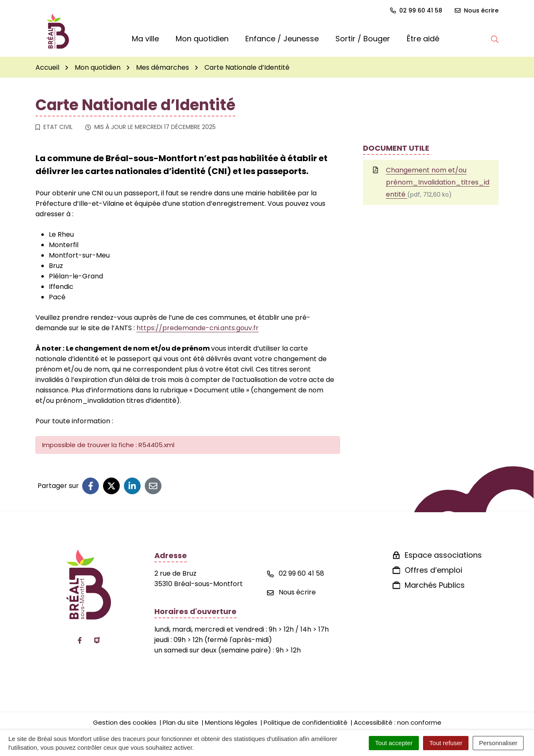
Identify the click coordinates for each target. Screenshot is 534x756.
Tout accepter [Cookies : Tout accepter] (394, 743)
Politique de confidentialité (306, 722)
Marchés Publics (435, 585)
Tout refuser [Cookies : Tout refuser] (446, 743)
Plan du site (181, 722)
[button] (495, 39)
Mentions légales (231, 722)
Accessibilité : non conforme (398, 722)
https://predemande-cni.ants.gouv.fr (198, 328)
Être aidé (423, 39)
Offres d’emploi (433, 570)
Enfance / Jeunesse (282, 39)
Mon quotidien (202, 39)
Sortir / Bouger (363, 39)
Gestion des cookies (125, 722)
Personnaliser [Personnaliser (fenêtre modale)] (498, 743)
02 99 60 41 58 (296, 573)
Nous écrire (291, 592)
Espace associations (443, 555)
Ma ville (145, 39)
